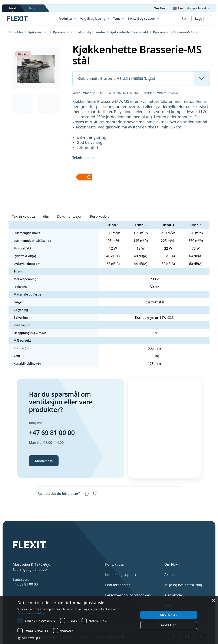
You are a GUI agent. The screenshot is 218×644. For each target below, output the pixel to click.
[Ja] (87, 494)
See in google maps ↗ (30, 570)
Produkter (67, 19)
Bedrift (33, 8)
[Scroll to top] (17, 19)
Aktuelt (170, 575)
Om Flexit (161, 8)
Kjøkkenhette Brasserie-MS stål (176, 32)
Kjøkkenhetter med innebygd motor (79, 32)
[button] (76, 638)
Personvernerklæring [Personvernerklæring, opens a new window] (31, 613)
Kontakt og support (121, 575)
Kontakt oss (44, 461)
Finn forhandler (118, 585)
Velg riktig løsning (95, 19)
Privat (12, 9)
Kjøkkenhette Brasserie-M (129, 32)
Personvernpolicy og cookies (128, 595)
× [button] (213, 601)
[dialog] (109, 620)
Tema (119, 19)
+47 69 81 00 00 (52, 433)
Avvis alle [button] (169, 625)
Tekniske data (84, 158)
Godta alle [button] (169, 615)
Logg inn (201, 18)
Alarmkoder (174, 595)
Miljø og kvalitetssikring (183, 585)
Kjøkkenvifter (38, 32)
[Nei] (95, 494)
